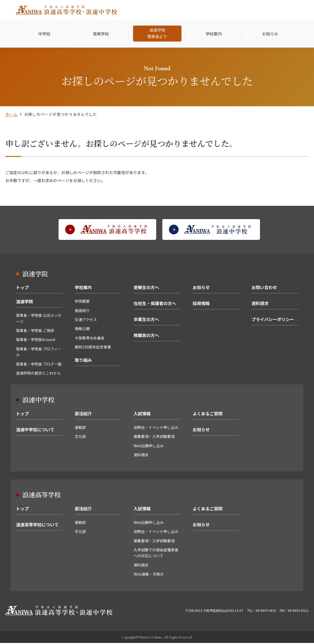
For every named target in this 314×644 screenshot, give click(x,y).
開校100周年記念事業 (93, 348)
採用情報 (231, 10)
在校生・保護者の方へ (155, 304)
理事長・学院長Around (36, 341)
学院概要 (82, 302)
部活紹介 (83, 415)
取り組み (83, 361)
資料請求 (260, 304)
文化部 (80, 437)
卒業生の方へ (146, 320)
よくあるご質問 (208, 415)
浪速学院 (24, 302)
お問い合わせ (264, 288)
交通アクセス (86, 321)
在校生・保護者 (181, 10)
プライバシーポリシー (273, 320)
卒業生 (209, 10)
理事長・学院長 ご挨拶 (35, 331)
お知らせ (201, 288)
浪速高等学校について (37, 526)
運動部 (80, 428)
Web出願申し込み (149, 447)
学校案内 (83, 288)
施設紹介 (82, 311)
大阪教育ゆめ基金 (90, 339)
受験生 (153, 10)
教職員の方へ (146, 336)
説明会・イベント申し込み (156, 428)
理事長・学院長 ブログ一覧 (39, 365)
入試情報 (142, 415)
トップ (22, 288)
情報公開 (82, 330)
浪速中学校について (35, 430)
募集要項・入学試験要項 (154, 437)
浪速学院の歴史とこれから (38, 374)
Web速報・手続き (149, 575)
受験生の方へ (146, 288)
